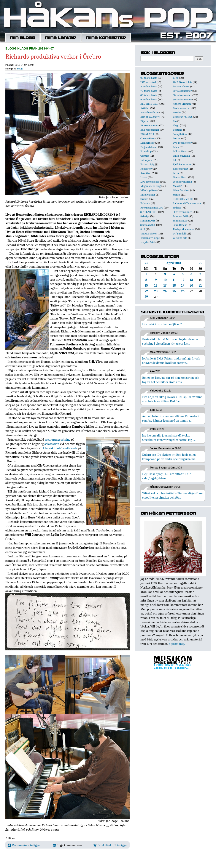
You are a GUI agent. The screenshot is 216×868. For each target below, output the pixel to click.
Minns (177, 195)
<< (146, 263)
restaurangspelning (57, 440)
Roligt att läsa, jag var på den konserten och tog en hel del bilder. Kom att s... (171, 380)
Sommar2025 (148, 225)
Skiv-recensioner (182, 212)
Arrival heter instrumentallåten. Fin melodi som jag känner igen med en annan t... (171, 418)
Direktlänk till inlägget (110, 845)
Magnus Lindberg (151, 186)
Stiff (143, 229)
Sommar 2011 (180, 216)
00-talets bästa (149, 78)
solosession (52, 444)
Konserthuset (180, 169)
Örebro (144, 199)
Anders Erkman (182, 104)
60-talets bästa (181, 86)
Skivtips (145, 216)
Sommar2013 (148, 221)
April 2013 (174, 263)
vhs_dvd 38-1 (148, 242)
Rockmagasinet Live (152, 208)
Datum (177, 138)
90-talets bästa (149, 99)
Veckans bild (180, 238)
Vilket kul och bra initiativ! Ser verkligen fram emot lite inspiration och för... (172, 495)
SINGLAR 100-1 (149, 212)
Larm (176, 173)
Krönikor (146, 173)
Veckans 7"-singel (150, 238)
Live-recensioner (150, 182)
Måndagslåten (149, 190)
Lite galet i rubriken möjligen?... (163, 324)
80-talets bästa (149, 95)
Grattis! (145, 156)
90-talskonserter (182, 99)
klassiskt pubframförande (60, 448)
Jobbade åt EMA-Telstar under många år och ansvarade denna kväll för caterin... (171, 361)
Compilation (180, 134)
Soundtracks (180, 225)
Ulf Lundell (179, 233)
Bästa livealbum (149, 112)
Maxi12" (178, 186)
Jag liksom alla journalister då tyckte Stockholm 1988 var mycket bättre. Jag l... (169, 438)
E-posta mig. (177, 644)
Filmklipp (146, 151)
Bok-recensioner (150, 130)
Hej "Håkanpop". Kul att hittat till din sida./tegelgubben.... (167, 476)
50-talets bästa (149, 86)
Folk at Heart (180, 151)
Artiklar (145, 108)
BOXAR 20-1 (147, 134)
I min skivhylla (181, 156)
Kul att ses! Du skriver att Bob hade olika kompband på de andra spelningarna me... (170, 457)
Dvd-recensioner (182, 143)
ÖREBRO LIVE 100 (183, 199)
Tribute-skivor (149, 233)
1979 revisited (148, 82)
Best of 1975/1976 (183, 117)
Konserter (146, 169)
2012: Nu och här (182, 82)
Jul (174, 160)
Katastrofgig (147, 164)
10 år (176, 78)
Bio (175, 121)
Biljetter (145, 121)
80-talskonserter (182, 95)
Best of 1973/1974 (150, 117)
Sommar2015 (180, 221)
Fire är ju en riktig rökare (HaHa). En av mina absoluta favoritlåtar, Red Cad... (172, 399)
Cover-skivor (148, 138)
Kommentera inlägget (24, 845)
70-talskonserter (182, 91)
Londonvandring (182, 182)
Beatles (177, 112)
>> (200, 263)
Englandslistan (149, 147)
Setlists (177, 208)
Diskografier (147, 143)
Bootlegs (178, 130)
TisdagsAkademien (184, 229)
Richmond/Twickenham (187, 203)
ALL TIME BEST (149, 104)
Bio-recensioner (149, 125)
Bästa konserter (182, 108)
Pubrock (145, 203)
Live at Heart (180, 177)
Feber (176, 147)
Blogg (19, 69)
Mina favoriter (181, 190)
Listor (144, 177)
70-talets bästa (149, 91)
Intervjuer (146, 160)
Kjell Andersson (182, 164)
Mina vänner (148, 195)
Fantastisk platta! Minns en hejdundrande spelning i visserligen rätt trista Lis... (170, 341)
